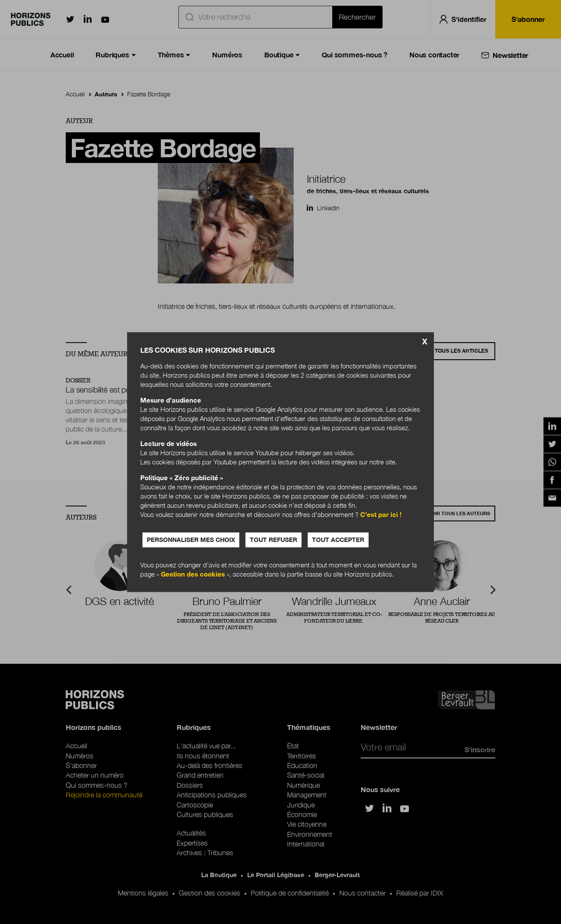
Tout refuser (273, 540)
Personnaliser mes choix (191, 540)
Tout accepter (338, 540)
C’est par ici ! (381, 514)
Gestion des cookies (193, 574)
